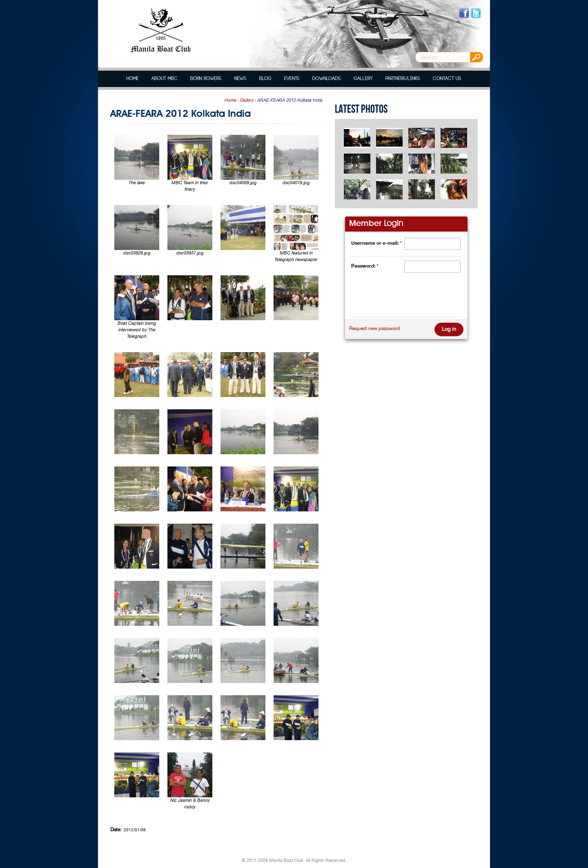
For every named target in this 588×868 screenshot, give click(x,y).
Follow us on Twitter (476, 13)
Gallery (363, 79)
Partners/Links (403, 79)
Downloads (327, 79)
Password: (365, 266)
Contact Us (447, 79)
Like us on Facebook (464, 13)
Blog (265, 79)
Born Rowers (206, 79)
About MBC (165, 79)
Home (133, 79)
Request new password (374, 328)
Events (292, 79)
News (241, 79)
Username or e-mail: (376, 243)
